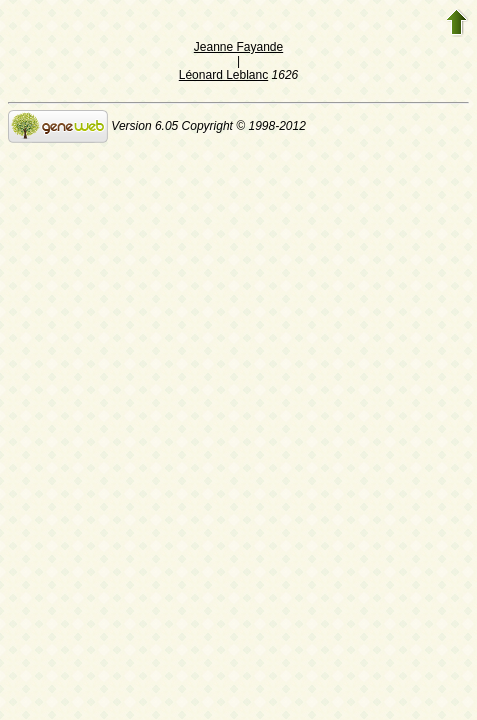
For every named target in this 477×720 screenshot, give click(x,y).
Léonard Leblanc (223, 75)
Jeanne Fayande (238, 47)
